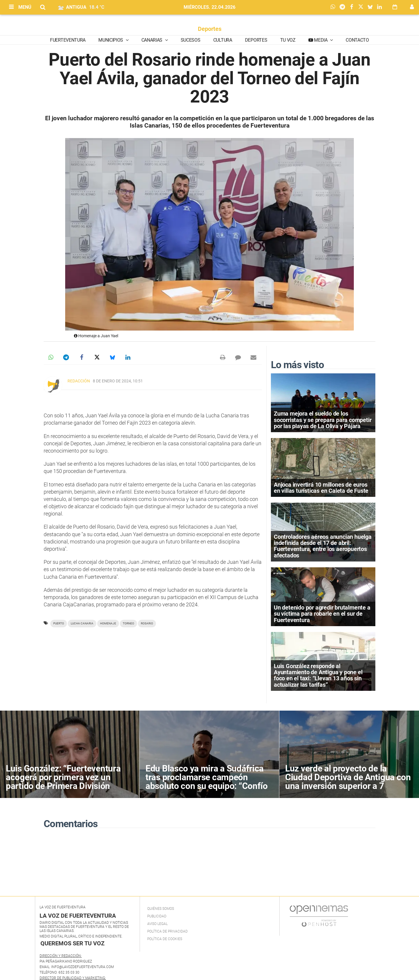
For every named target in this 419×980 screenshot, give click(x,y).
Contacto (357, 40)
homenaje (108, 623)
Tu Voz (288, 40)
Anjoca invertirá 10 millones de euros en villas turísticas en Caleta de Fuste (321, 488)
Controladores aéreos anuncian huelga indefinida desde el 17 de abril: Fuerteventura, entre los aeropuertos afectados (323, 546)
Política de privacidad (167, 931)
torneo (128, 623)
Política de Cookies (165, 939)
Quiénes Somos (161, 909)
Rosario (147, 623)
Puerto (59, 623)
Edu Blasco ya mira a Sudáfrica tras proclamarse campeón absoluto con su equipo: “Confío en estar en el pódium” (207, 782)
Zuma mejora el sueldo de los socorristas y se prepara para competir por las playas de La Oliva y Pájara (323, 420)
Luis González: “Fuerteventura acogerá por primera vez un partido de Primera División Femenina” (63, 782)
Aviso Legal (157, 924)
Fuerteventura (68, 40)
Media (321, 40)
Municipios (111, 40)
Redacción (79, 381)
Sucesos (191, 40)
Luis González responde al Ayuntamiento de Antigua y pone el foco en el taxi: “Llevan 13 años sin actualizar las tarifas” (318, 675)
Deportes (210, 29)
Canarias (152, 40)
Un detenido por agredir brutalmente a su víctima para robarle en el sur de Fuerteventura (322, 614)
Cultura (223, 40)
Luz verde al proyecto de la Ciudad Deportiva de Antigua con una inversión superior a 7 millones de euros (348, 782)
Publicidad (157, 916)
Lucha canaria (82, 623)
